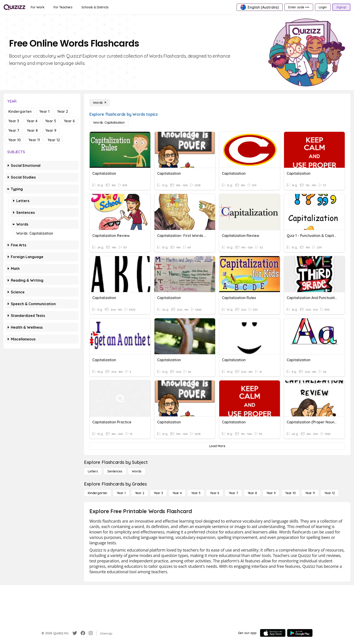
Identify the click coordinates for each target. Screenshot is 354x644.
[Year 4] (177, 493)
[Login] (323, 7)
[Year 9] (271, 493)
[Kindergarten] (98, 493)
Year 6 (69, 121)
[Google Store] (300, 633)
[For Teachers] (63, 7)
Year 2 (63, 111)
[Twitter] (75, 633)
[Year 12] (330, 493)
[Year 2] (140, 493)
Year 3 (14, 121)
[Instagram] (91, 633)
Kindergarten (20, 111)
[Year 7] (233, 493)
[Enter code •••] (299, 7)
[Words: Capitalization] (109, 123)
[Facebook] (83, 633)
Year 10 (15, 140)
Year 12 (54, 140)
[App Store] (273, 633)
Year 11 (34, 140)
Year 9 (51, 130)
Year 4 (32, 121)
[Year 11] (310, 493)
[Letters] (93, 471)
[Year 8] (252, 493)
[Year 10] (290, 493)
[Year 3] (158, 493)
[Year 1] (121, 493)
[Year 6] (215, 493)
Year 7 (14, 130)
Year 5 (51, 121)
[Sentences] (115, 471)
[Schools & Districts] (95, 7)
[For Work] (38, 7)
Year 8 (32, 130)
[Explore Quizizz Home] (14, 7)
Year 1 (44, 111)
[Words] (100, 103)
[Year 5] (196, 493)
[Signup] (341, 7)
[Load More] (217, 446)
